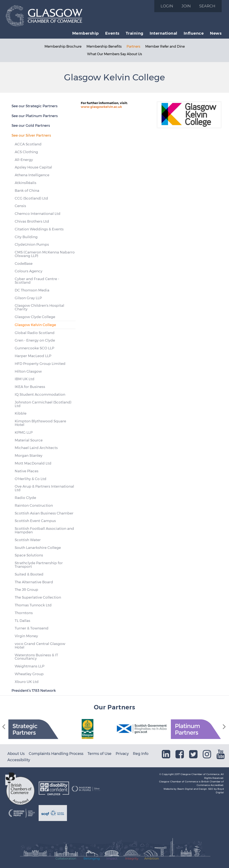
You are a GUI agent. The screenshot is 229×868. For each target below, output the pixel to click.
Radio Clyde (25, 498)
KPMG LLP (24, 432)
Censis (20, 206)
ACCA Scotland (28, 144)
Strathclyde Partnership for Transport (39, 565)
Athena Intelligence (32, 175)
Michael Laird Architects (36, 448)
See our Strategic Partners (35, 106)
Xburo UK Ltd (27, 682)
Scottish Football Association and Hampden (44, 530)
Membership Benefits (104, 46)
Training (135, 33)
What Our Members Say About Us (114, 54)
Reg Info (141, 754)
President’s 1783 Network (34, 690)
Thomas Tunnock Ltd (33, 605)
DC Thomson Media (32, 290)
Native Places (27, 471)
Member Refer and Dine (165, 46)
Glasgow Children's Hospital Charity (39, 307)
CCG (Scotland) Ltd (31, 198)
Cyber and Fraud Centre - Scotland (37, 281)
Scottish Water (28, 540)
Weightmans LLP (29, 666)
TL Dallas (22, 621)
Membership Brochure (63, 46)
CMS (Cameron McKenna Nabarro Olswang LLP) (45, 254)
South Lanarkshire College (38, 548)
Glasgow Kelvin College (35, 325)
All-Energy (24, 160)
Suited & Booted (29, 574)
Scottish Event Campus (35, 521)
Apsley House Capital (33, 167)
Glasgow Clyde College (35, 317)
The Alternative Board (34, 582)
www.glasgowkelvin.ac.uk (101, 107)
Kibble (21, 413)
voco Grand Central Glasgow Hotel (40, 645)
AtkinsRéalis (26, 183)
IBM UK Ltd (25, 379)
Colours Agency (29, 271)
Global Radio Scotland (35, 333)
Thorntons (24, 613)
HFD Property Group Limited (40, 364)
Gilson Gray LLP (28, 298)
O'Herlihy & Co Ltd (31, 479)
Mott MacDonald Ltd (33, 463)
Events (112, 33)
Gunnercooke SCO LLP (34, 348)
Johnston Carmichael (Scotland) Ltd (43, 404)
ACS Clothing (26, 152)
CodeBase (24, 264)
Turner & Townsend (32, 628)
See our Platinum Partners (35, 116)
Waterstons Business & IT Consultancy (36, 657)
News (216, 33)
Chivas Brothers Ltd (32, 221)
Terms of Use (99, 754)
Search (207, 6)
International (164, 33)
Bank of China (27, 191)
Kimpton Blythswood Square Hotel (40, 423)
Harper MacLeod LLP (33, 356)
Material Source (29, 440)
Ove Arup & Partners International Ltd (44, 488)
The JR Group (26, 590)
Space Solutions (29, 555)
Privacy (122, 754)
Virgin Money (26, 636)
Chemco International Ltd (38, 214)
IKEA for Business (30, 387)
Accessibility (19, 760)
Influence (194, 33)
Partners (133, 46)
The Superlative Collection (38, 597)
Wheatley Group (29, 674)
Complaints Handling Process (56, 754)
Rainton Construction (34, 505)
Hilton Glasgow (28, 371)
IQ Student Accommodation (40, 394)
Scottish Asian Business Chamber (44, 513)
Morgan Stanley (29, 456)
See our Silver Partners (31, 135)
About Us (16, 754)
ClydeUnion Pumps (32, 244)
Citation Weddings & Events (39, 229)
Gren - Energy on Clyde (35, 340)
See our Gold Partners (31, 125)
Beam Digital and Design (192, 789)
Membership (86, 33)
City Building (26, 237)
